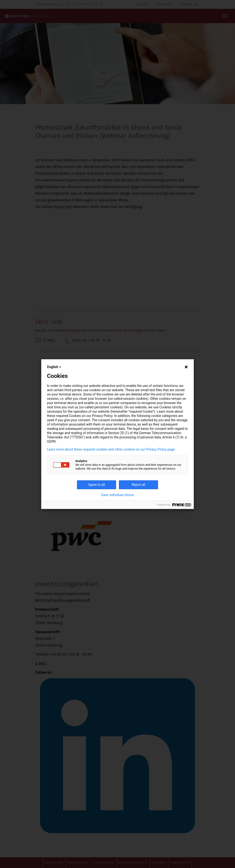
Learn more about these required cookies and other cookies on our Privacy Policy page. (111, 449)
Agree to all (97, 485)
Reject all (139, 485)
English (55, 367)
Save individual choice (117, 495)
